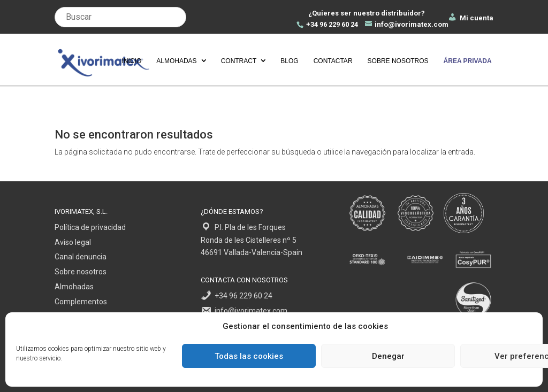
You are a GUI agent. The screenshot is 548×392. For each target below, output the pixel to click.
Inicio (132, 61)
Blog (289, 61)
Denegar (388, 356)
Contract (239, 61)
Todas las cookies (249, 356)
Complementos (81, 302)
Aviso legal (73, 242)
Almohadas (176, 61)
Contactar (333, 61)
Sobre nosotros (398, 61)
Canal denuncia (81, 257)
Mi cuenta (470, 18)
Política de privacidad (90, 227)
